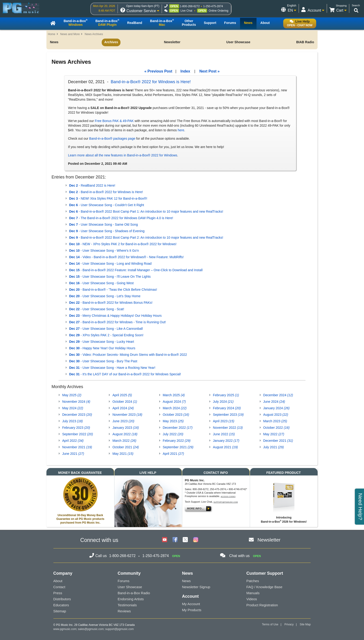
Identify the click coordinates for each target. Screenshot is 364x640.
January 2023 (126, 428)
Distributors (62, 599)
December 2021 (278, 441)
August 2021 (225, 447)
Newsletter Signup (196, 587)
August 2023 (276, 415)
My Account (191, 604)
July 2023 (73, 421)
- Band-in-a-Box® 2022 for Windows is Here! (106, 192)
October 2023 (176, 415)
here (181, 130)
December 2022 (178, 428)
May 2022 (274, 434)
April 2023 (224, 421)
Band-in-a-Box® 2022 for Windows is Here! (151, 82)
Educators (61, 605)
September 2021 (178, 447)
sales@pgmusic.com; (92, 629)
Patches (253, 581)
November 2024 (76, 402)
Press (58, 593)
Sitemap (60, 611)
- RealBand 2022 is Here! (92, 185)
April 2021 (173, 454)
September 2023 (228, 415)
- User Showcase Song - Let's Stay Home (105, 296)
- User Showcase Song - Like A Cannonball (106, 329)
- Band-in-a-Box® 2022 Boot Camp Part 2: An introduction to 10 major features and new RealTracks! (146, 238)
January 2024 (276, 408)
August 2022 (125, 434)
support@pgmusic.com (226, 502)
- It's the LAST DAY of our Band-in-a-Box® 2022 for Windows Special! (125, 374)
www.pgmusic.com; (65, 629)
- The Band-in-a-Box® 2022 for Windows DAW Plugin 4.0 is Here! (121, 218)
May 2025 (72, 395)
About (58, 581)
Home (52, 34)
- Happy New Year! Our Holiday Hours (102, 348)
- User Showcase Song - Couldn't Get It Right (107, 205)
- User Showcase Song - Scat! (97, 309)
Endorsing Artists (131, 599)
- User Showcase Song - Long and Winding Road (110, 264)
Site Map (305, 624)
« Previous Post (158, 71)
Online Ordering (219, 11)
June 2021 (73, 454)
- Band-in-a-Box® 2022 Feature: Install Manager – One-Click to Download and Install (136, 270)
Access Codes (228, 496)
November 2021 (77, 447)
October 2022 (276, 428)
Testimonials (127, 605)
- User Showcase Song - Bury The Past (103, 361)
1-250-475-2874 (213, 6)
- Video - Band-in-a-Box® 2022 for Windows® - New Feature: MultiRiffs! (126, 257)
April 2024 (123, 408)
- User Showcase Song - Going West (101, 283)
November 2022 (228, 428)
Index (185, 71)
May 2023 (173, 421)
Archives (111, 42)
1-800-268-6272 (190, 6)
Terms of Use (270, 624)
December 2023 (77, 415)
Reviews (124, 611)
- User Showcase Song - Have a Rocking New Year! (112, 368)
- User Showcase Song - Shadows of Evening (107, 231)
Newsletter (172, 42)
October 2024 (125, 402)
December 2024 (278, 395)
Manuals (253, 593)
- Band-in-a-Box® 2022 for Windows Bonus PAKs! (111, 303)
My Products (192, 610)
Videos (252, 599)
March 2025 (174, 395)
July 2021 (274, 447)
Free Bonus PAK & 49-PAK (114, 121)
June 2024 (274, 402)
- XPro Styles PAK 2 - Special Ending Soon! (106, 335)
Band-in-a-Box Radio (134, 593)
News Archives (94, 34)
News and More (70, 34)
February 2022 (177, 441)
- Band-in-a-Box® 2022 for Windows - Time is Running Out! (118, 322)
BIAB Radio (305, 42)
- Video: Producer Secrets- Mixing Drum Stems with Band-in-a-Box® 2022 (128, 355)
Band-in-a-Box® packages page (112, 139)
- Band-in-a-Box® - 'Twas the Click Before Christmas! (113, 290)
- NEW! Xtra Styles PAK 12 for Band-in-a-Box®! (108, 198)
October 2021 (126, 447)
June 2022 (224, 434)
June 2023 (123, 421)
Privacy (289, 624)
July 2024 (223, 402)
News (54, 42)
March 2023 (275, 421)
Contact (59, 587)
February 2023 (76, 428)
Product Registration (262, 605)
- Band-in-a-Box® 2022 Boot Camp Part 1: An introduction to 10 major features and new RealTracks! (146, 211)
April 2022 (73, 441)
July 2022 (173, 434)
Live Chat (187, 11)
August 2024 (174, 402)
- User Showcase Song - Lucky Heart (102, 342)
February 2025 (226, 395)
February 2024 (227, 408)
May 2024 (73, 408)
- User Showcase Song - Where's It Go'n (104, 251)
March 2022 (124, 441)
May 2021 (123, 454)
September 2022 (78, 434)
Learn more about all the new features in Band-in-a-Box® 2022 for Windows (123, 155)
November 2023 (127, 415)
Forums (124, 581)
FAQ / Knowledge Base (264, 587)
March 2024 (175, 408)
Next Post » (210, 71)
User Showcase (238, 42)
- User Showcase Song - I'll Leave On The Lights (110, 277)
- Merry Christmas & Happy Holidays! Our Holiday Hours (115, 316)
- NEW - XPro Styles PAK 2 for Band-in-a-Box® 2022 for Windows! (123, 244)
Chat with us (239, 556)
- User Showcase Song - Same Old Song (104, 224)
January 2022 (226, 441)
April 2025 (122, 395)
